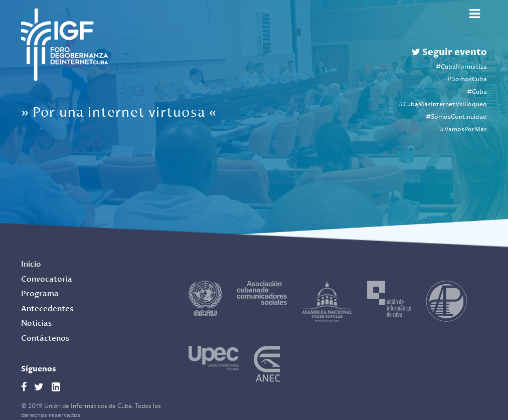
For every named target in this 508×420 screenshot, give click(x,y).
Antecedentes (47, 309)
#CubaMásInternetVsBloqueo (443, 104)
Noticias (36, 324)
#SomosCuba (467, 79)
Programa (40, 294)
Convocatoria (47, 279)
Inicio (31, 264)
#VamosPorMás (463, 130)
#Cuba (477, 92)
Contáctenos (45, 339)
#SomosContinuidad (456, 117)
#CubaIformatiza (461, 67)
